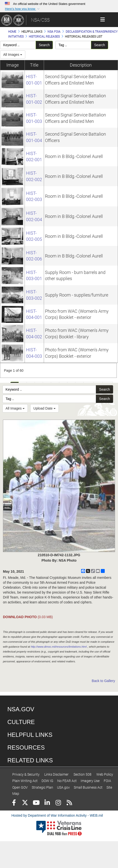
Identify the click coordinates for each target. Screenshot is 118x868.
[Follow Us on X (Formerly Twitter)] (25, 803)
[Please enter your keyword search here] (18, 45)
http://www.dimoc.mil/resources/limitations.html (59, 647)
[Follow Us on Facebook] (14, 803)
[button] (23, 9)
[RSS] (69, 803)
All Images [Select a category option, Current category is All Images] (15, 408)
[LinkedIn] (47, 803)
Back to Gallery (103, 681)
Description (81, 65)
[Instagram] (58, 803)
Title (34, 65)
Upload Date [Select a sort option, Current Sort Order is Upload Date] (44, 408)
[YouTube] (36, 803)
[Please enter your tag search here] (73, 45)
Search (44, 45)
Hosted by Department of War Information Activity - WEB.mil (57, 815)
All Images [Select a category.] (13, 55)
